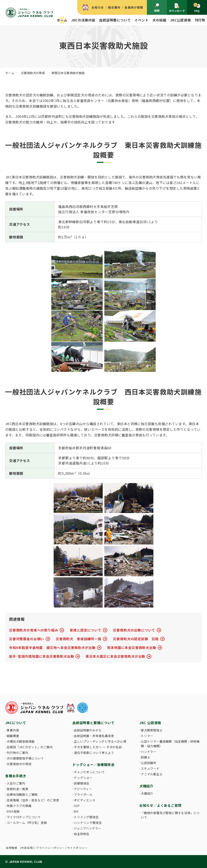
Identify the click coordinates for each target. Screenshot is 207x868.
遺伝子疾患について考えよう (94, 753)
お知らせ (98, 7)
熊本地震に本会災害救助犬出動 (132, 648)
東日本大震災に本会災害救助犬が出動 (115, 656)
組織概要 (13, 736)
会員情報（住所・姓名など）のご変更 (33, 800)
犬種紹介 (147, 793)
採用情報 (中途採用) (20, 848)
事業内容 (13, 730)
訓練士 (145, 757)
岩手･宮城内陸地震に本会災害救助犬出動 (41, 656)
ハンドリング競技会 (88, 823)
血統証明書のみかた (88, 730)
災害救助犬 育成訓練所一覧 (79, 639)
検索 (157, 8)
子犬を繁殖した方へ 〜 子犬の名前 (98, 747)
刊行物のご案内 (18, 753)
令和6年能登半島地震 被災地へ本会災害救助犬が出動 (52, 648)
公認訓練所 (149, 763)
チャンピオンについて (89, 772)
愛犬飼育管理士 (152, 730)
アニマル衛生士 (152, 774)
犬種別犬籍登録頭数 (21, 741)
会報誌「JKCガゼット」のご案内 (30, 747)
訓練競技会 (82, 783)
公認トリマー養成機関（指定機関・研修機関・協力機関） (170, 744)
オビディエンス (85, 800)
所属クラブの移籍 (19, 806)
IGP (77, 806)
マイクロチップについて (24, 817)
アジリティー (83, 789)
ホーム (62, 20)
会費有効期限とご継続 (22, 794)
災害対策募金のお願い (27, 639)
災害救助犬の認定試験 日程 (136, 639)
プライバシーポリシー (50, 848)
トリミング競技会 (86, 817)
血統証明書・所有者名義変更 (94, 736)
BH (76, 811)
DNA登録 (13, 811)
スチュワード (150, 768)
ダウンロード (177, 8)
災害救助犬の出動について (134, 630)
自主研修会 (82, 834)
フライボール (83, 794)
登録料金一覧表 (18, 789)
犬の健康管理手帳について (25, 758)
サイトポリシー (77, 848)
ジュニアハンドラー (88, 828)
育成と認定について (85, 630)
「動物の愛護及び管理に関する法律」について (170, 815)
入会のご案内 (16, 783)
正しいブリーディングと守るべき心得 (100, 741)
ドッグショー (83, 778)
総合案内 (114, 7)
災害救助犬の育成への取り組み (33, 630)
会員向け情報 (134, 7)
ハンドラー (149, 752)
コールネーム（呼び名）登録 (27, 823)
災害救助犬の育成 (19, 764)
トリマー (147, 736)
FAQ (197, 8)
